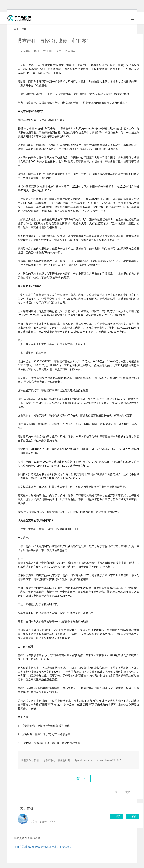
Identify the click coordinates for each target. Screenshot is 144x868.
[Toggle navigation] (133, 18)
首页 (16, 29)
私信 (133, 817)
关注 (117, 817)
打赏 (123, 793)
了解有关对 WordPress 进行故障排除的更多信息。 (43, 847)
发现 (58, 51)
